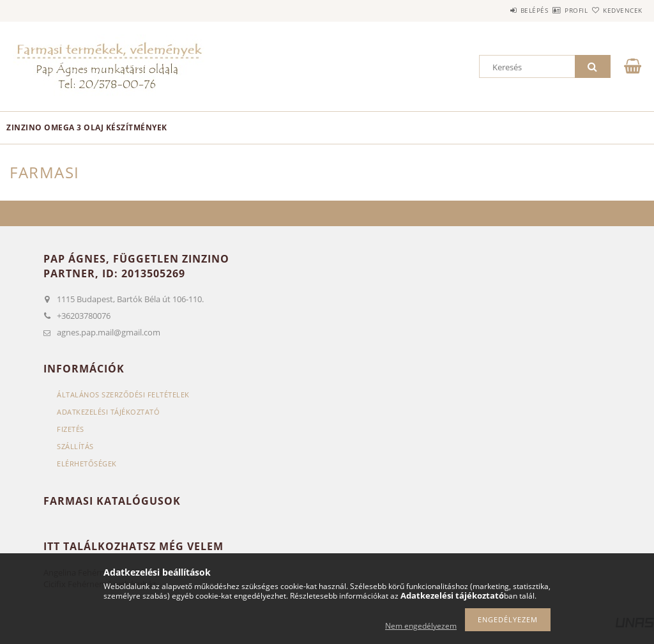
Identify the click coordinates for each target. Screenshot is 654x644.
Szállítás (75, 446)
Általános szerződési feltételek (123, 395)
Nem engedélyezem (421, 626)
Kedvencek (615, 10)
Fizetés (71, 429)
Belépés (497, 10)
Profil (554, 10)
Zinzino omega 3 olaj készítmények (87, 127)
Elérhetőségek (87, 464)
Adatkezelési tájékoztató (108, 412)
